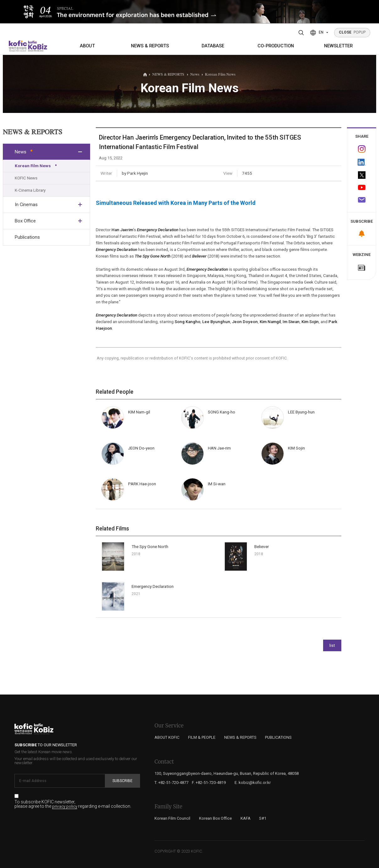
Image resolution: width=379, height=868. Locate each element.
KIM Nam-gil (139, 412)
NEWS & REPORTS (150, 46)
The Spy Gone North (150, 547)
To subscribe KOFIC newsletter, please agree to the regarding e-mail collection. (73, 804)
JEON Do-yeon (141, 448)
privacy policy (65, 807)
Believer (262, 547)
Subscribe (122, 781)
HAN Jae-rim (219, 448)
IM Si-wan (217, 484)
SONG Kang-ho (222, 412)
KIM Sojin (296, 448)
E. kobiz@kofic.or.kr (253, 783)
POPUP (352, 32)
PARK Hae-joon (142, 484)
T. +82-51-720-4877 (171, 783)
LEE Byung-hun (301, 412)
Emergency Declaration (153, 586)
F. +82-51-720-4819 (209, 783)
